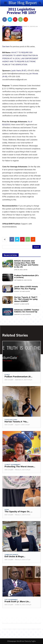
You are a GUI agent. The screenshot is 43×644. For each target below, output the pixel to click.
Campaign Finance (11, 555)
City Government (11, 600)
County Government (13, 465)
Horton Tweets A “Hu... (16, 422)
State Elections (11, 420)
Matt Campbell (12, 26)
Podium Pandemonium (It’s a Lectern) (26, 276)
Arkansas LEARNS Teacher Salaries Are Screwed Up (27, 311)
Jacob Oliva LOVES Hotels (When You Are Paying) (26, 288)
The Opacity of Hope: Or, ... (18, 512)
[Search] (37, 247)
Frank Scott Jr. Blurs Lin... (17, 601)
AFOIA (7, 510)
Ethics (7, 375)
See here (6, 46)
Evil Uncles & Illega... (15, 556)
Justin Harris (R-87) (19, 71)
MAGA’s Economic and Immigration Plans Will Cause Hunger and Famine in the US (26, 264)
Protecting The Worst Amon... (20, 466)
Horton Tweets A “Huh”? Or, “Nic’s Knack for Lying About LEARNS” (26, 299)
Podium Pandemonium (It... (18, 377)
